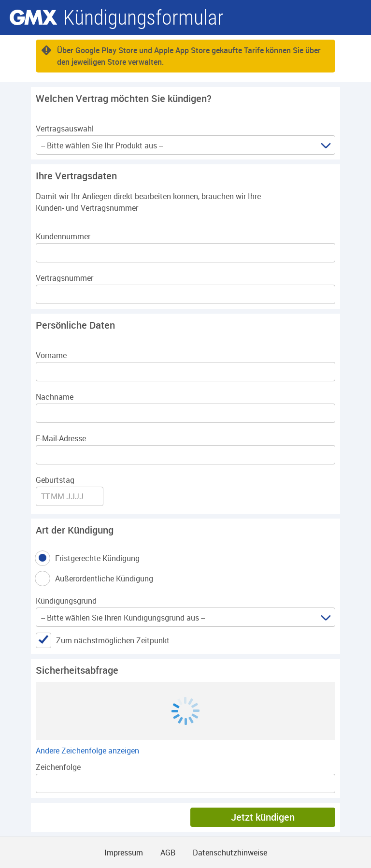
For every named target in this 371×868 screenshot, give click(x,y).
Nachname (55, 397)
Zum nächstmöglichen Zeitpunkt (113, 640)
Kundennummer (63, 236)
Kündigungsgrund (66, 601)
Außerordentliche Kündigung (105, 579)
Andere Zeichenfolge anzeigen (87, 751)
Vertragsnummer (64, 278)
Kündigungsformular (143, 18)
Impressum (124, 853)
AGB (168, 853)
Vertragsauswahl (65, 129)
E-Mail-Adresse (61, 438)
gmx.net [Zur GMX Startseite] (33, 17)
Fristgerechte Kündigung (98, 558)
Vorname (51, 355)
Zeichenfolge (58, 767)
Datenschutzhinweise (230, 853)
